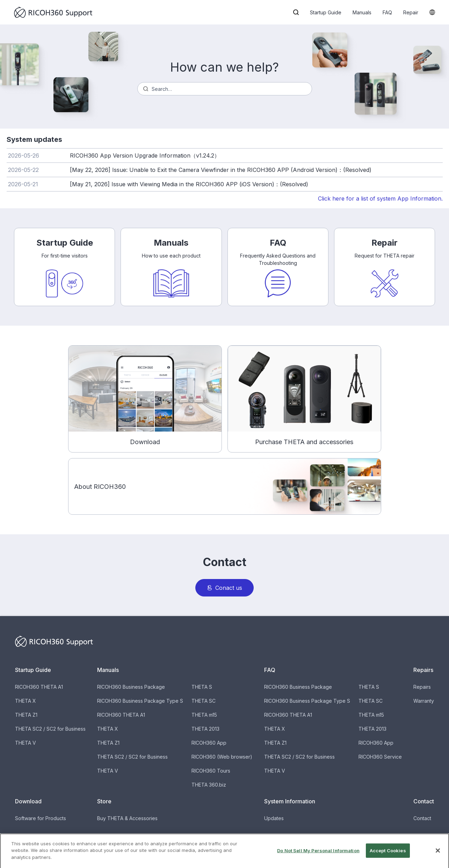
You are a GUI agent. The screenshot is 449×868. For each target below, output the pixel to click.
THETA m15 (204, 715)
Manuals (362, 12)
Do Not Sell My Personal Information (318, 859)
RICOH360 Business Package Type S (140, 701)
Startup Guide (326, 12)
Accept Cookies (388, 859)
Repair (411, 12)
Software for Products (41, 818)
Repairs (422, 687)
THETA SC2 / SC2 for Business (50, 729)
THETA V (26, 743)
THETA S (202, 687)
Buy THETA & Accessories (127, 818)
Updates (274, 818)
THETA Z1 (26, 715)
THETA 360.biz (209, 785)
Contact (422, 818)
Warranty (424, 701)
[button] (296, 12)
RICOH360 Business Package (131, 687)
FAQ (387, 12)
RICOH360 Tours (211, 771)
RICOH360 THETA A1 (39, 687)
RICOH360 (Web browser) (222, 757)
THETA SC (204, 701)
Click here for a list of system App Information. (380, 198)
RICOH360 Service (380, 757)
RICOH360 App (209, 743)
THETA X (26, 701)
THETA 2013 (205, 729)
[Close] (438, 859)
